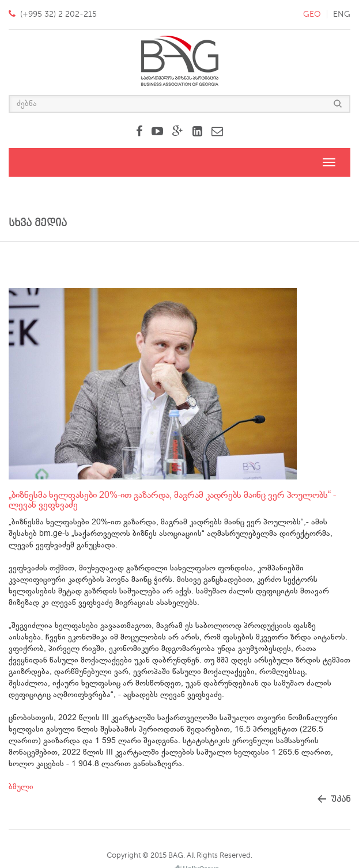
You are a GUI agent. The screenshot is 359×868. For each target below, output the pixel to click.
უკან (341, 799)
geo (312, 14)
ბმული (21, 787)
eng (342, 14)
